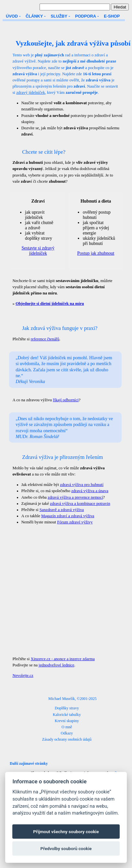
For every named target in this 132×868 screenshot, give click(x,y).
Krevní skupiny (67, 721)
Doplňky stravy (67, 708)
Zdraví (38, 201)
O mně (67, 727)
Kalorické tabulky (67, 715)
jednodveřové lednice (56, 665)
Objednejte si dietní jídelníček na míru (50, 304)
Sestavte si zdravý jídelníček (38, 251)
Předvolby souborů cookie (66, 848)
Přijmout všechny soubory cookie (66, 832)
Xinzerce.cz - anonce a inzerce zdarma (63, 659)
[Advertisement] (61, 591)
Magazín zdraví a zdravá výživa (68, 516)
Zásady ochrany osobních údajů (67, 739)
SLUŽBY (59, 16)
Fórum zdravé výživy (75, 522)
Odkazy (67, 733)
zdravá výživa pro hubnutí (82, 485)
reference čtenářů (45, 339)
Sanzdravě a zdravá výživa (62, 510)
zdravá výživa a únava (90, 491)
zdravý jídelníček (30, 92)
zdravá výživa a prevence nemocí (75, 497)
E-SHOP (112, 16)
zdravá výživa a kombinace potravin (80, 504)
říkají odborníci (66, 400)
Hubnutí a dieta (96, 201)
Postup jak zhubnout (96, 253)
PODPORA (86, 16)
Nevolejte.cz (23, 676)
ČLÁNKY (34, 16)
